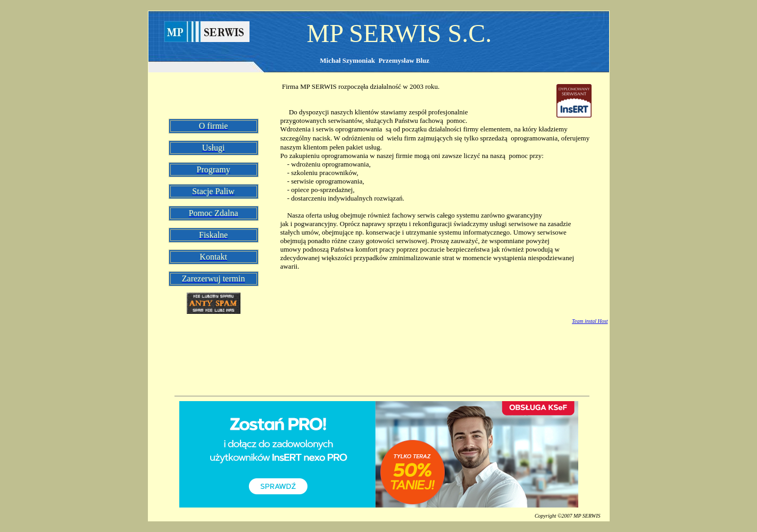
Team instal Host (590, 321)
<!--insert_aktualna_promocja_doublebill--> (379, 454)
